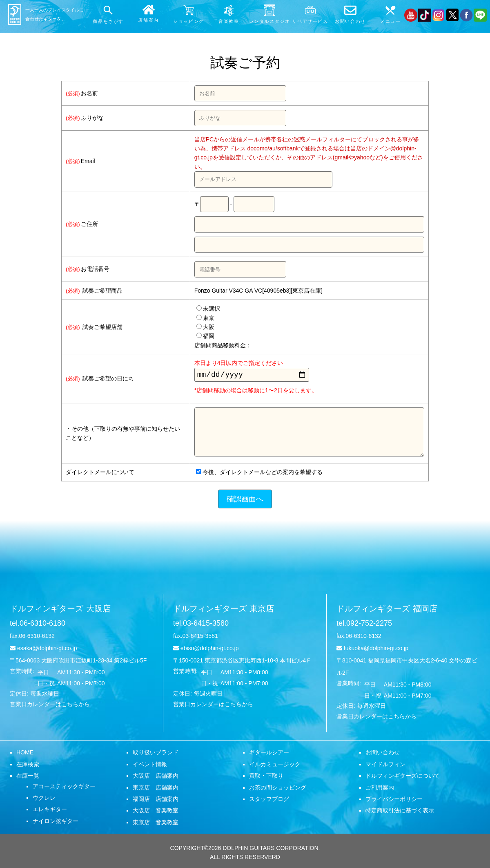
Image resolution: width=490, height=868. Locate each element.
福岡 (205, 336)
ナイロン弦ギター (56, 823)
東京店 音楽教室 (156, 824)
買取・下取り (266, 777)
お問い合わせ (383, 754)
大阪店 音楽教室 (156, 812)
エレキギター (50, 811)
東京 (205, 318)
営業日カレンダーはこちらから (50, 706)
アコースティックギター (64, 788)
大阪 (205, 327)
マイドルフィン (385, 766)
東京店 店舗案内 (156, 789)
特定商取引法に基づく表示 (400, 812)
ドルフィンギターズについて (403, 777)
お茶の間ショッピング (278, 789)
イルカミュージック (275, 766)
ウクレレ (44, 799)
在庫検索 (28, 766)
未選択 (208, 309)
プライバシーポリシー (394, 801)
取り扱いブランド (156, 754)
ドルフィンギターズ (60, 610)
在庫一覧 (28, 777)
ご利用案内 (380, 789)
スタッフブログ (269, 801)
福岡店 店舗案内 (156, 801)
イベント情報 (150, 766)
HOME (25, 754)
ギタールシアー (269, 754)
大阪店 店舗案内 (156, 777)
